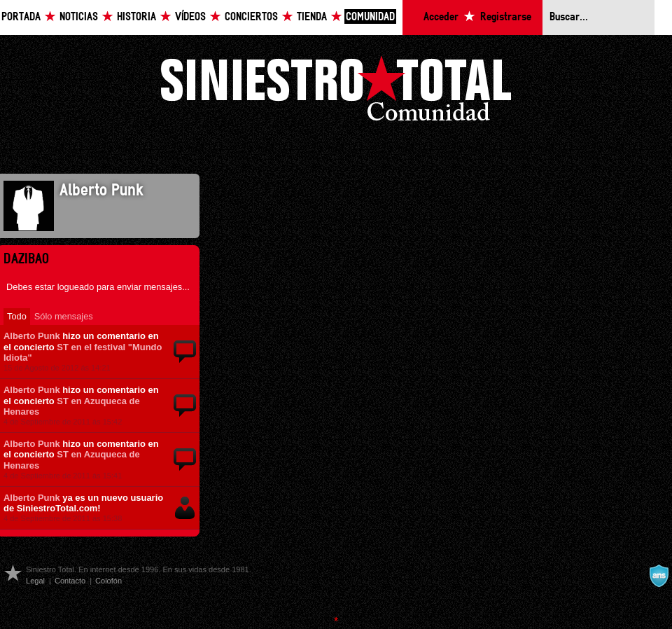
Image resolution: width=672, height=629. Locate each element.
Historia (136, 17)
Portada (21, 17)
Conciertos (251, 17)
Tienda (312, 17)
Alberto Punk (32, 336)
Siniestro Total (336, 92)
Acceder (441, 17)
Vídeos (190, 17)
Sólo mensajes (64, 316)
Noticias (79, 17)
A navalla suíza (659, 576)
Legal (35, 581)
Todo (17, 316)
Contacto (70, 581)
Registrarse (506, 17)
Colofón (108, 581)
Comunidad (370, 17)
